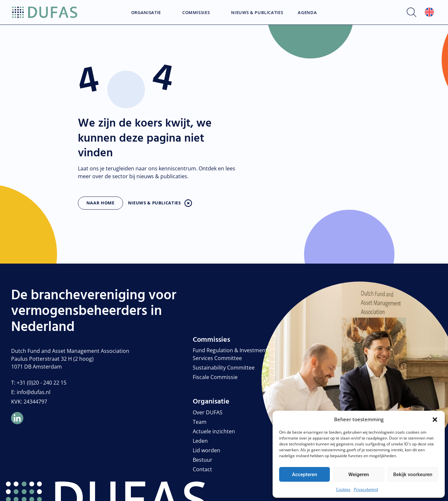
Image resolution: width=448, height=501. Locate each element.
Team (200, 422)
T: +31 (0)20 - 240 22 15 (39, 383)
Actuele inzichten (214, 431)
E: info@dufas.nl (31, 392)
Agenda (307, 13)
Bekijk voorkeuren (413, 475)
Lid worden (206, 450)
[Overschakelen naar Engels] (429, 12)
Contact (202, 469)
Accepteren (305, 475)
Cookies (343, 489)
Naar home (100, 203)
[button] (435, 419)
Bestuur (203, 460)
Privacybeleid (366, 489)
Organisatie (146, 13)
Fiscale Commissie (215, 377)
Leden (200, 441)
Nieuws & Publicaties (257, 13)
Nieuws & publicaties (154, 203)
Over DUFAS (208, 412)
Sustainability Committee (224, 368)
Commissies (196, 13)
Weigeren (359, 475)
